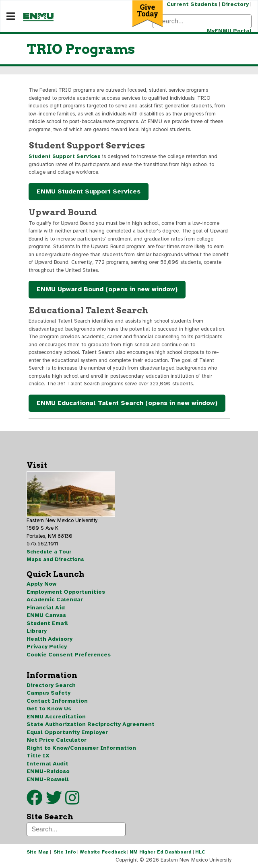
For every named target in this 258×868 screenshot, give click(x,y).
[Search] (202, 21)
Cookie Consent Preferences (69, 655)
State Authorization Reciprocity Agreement (91, 724)
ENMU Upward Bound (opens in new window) (107, 289)
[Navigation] (11, 16)
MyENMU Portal (229, 31)
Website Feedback (103, 852)
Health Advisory (50, 639)
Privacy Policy (47, 647)
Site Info (65, 852)
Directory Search (51, 685)
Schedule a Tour (49, 552)
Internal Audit (47, 764)
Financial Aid (46, 608)
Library (37, 631)
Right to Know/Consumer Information (81, 748)
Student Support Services (65, 156)
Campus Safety (49, 693)
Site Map (38, 852)
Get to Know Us (49, 709)
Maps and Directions (55, 559)
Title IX (38, 756)
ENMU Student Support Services (89, 191)
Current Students (192, 4)
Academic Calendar (55, 600)
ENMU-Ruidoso (48, 771)
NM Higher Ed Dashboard (161, 852)
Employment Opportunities (66, 592)
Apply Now (41, 584)
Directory (235, 4)
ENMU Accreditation (56, 717)
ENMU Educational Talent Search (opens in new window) (127, 403)
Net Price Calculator (57, 740)
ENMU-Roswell (48, 779)
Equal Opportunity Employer (67, 732)
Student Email (47, 623)
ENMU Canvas (46, 615)
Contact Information (57, 701)
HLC (200, 852)
